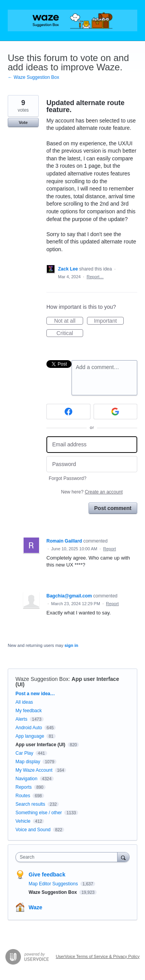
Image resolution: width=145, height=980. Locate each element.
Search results (30, 804)
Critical (70, 333)
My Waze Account (34, 770)
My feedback (29, 711)
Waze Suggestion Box (42, 679)
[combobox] (68, 857)
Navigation (26, 779)
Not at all (69, 321)
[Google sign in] (116, 412)
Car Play (24, 753)
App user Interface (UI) (40, 745)
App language (30, 736)
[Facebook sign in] (68, 412)
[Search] (123, 857)
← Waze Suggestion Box (33, 77)
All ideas (24, 702)
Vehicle (23, 821)
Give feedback (47, 875)
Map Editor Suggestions (54, 884)
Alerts (21, 719)
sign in (71, 645)
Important (109, 321)
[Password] (92, 464)
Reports (24, 787)
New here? (92, 492)
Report (110, 549)
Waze (35, 907)
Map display (28, 762)
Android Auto (29, 728)
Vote (23, 122)
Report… (95, 277)
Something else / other (39, 813)
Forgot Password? (67, 478)
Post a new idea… (35, 694)
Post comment (113, 508)
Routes (23, 796)
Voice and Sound (33, 830)
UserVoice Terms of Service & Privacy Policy (98, 956)
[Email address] (92, 445)
